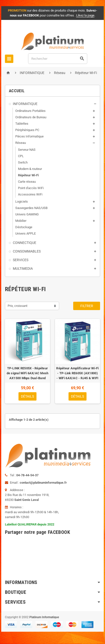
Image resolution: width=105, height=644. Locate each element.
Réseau (21, 143)
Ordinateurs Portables (30, 111)
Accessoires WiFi (30, 194)
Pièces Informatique (29, 136)
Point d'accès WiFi (31, 188)
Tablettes (22, 124)
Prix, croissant (17, 306)
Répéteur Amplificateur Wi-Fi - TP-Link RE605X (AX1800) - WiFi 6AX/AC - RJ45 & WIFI (77, 373)
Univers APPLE (26, 233)
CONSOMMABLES (27, 251)
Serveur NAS (27, 150)
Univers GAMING (27, 214)
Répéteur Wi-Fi (28, 175)
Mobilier (21, 221)
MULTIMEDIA (23, 269)
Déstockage (24, 227)
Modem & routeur (30, 169)
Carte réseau (27, 182)
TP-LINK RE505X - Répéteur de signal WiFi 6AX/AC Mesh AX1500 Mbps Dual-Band (28, 373)
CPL (21, 156)
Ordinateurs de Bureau (31, 117)
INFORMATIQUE (25, 104)
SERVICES (21, 260)
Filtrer (87, 306)
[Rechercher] (58, 59)
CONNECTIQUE (25, 243)
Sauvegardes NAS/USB (31, 208)
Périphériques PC (27, 130)
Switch (23, 162)
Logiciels (22, 202)
